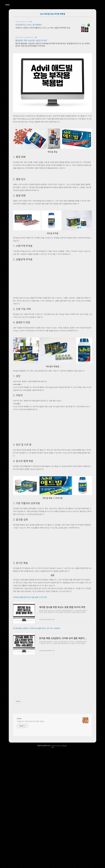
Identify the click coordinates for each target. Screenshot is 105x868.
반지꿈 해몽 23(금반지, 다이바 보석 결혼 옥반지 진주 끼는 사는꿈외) (37, 745)
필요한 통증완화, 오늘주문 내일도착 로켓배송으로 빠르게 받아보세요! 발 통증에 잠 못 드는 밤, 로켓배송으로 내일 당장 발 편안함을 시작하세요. (52, 45)
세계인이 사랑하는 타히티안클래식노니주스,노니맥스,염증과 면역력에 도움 (43, 28)
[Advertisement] (52, 67)
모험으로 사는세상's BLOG (44, 862)
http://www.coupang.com (24, 37)
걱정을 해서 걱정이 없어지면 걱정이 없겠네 (30, 838)
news (7, 5)
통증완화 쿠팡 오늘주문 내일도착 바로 (31, 41)
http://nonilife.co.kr (22, 22)
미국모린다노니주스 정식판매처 (29, 25)
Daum (54, 862)
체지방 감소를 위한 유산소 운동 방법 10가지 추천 (30, 714)
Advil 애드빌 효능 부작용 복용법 (52, 14)
